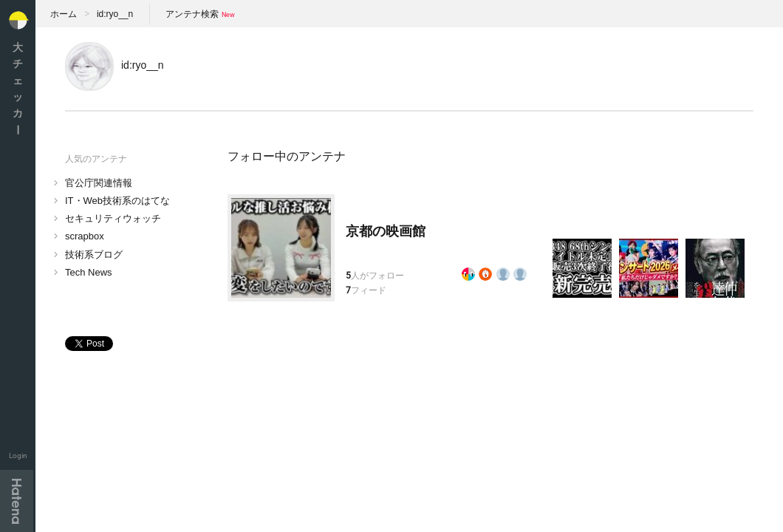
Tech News (89, 272)
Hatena (17, 501)
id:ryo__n (115, 14)
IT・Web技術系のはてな (117, 201)
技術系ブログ (94, 255)
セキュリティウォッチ (113, 218)
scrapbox (85, 236)
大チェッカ (18, 88)
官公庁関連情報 (99, 183)
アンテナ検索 (192, 14)
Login (18, 456)
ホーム (64, 14)
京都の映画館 (386, 231)
